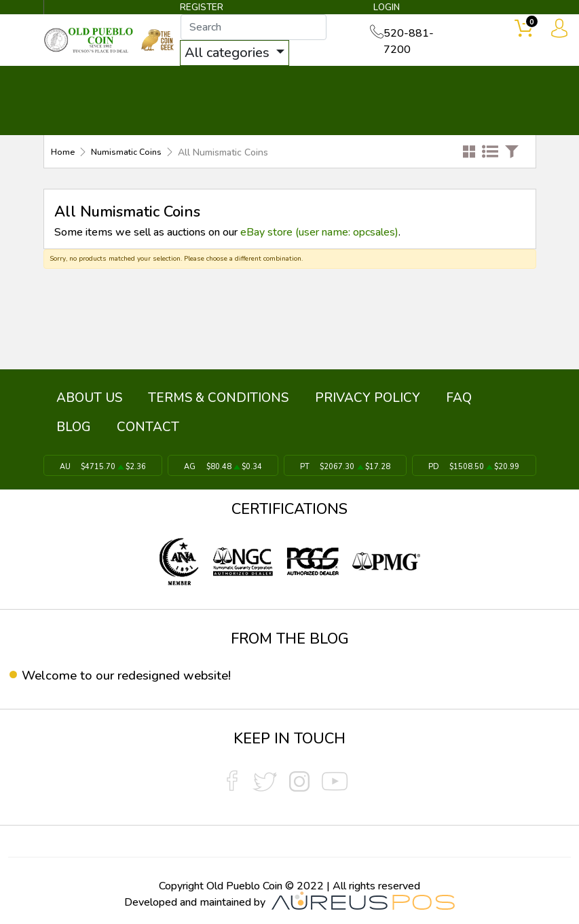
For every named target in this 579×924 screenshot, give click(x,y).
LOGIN (384, 8)
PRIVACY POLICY (330, 396)
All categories (236, 53)
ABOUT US (82, 396)
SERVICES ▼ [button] (449, 83)
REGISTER (202, 8)
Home (63, 153)
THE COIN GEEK (382, 102)
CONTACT (529, 83)
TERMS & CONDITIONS (196, 396)
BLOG (447, 396)
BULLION (77, 83)
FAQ (406, 396)
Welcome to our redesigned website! (133, 672)
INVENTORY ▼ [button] (162, 83)
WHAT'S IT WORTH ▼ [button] (286, 83)
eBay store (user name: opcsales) (319, 232)
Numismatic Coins (130, 153)
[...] (261, 28)
